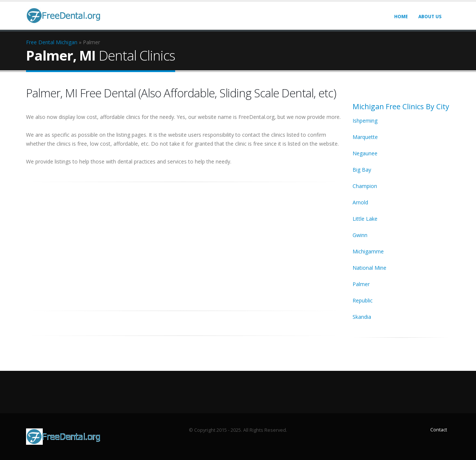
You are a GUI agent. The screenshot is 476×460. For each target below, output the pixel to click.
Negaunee (365, 153)
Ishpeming (365, 121)
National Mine (369, 268)
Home (401, 17)
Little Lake (365, 219)
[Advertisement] (184, 242)
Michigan (67, 42)
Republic (363, 300)
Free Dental (40, 42)
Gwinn (360, 235)
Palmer (361, 284)
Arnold (360, 202)
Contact (439, 430)
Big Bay (362, 170)
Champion (365, 186)
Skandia (362, 317)
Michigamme (368, 251)
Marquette (365, 137)
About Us (430, 17)
